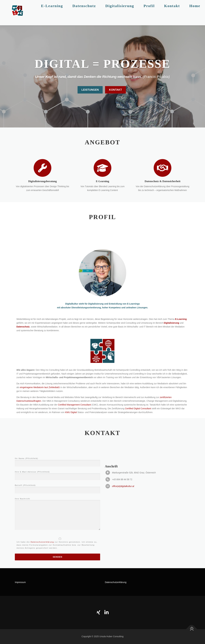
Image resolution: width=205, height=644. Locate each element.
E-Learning (52, 13)
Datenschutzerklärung (116, 582)
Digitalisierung (120, 13)
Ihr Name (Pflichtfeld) (57, 538)
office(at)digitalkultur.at (123, 563)
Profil (149, 13)
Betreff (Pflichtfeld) (57, 565)
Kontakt (172, 13)
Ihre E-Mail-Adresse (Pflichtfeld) (57, 552)
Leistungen (90, 101)
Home (195, 13)
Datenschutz (84, 13)
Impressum (20, 582)
